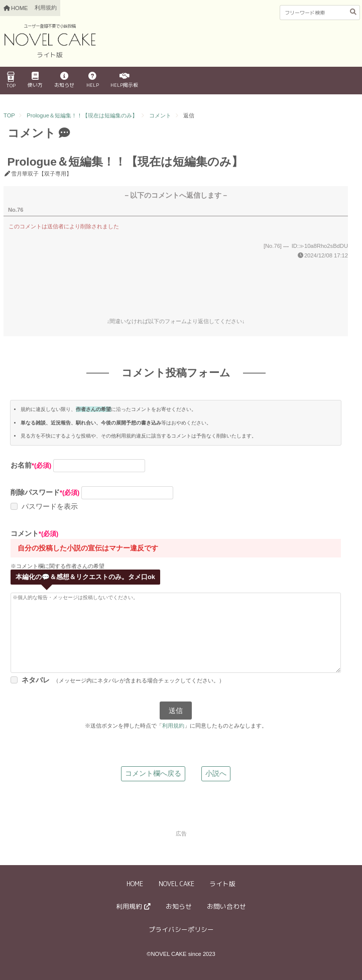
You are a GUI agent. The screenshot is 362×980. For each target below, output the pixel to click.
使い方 (35, 80)
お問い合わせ (226, 906)
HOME (135, 884)
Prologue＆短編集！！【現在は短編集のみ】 (82, 115)
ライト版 (222, 884)
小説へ (216, 773)
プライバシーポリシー (181, 929)
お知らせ (64, 80)
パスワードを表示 (50, 506)
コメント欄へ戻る (153, 773)
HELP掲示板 (124, 80)
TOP (11, 80)
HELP (93, 80)
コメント (160, 115)
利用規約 (46, 8)
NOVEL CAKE (176, 884)
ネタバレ (36, 680)
